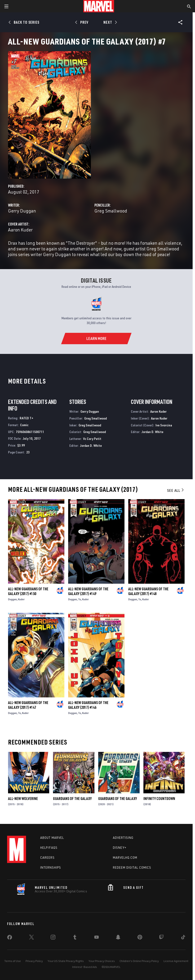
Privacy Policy (34, 961)
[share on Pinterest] (140, 938)
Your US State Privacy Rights (66, 961)
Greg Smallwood (111, 211)
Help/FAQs (49, 848)
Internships (51, 867)
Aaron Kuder (20, 230)
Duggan (12, 599)
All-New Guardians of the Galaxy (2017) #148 (148, 591)
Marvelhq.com (125, 858)
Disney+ (120, 848)
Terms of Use (13, 961)
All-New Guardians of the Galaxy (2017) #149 (88, 591)
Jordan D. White (91, 445)
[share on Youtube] (97, 938)
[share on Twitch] (161, 938)
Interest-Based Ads (85, 967)
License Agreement (176, 961)
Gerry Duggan (22, 211)
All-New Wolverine (23, 799)
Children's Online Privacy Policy (139, 961)
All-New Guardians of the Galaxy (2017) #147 (28, 705)
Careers (47, 858)
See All (176, 490)
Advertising (123, 838)
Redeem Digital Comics (132, 867)
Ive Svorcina (164, 425)
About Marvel (52, 838)
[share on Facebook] (10, 938)
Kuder (21, 599)
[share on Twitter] (31, 938)
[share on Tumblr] (75, 938)
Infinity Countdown (159, 799)
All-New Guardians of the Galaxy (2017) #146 (88, 705)
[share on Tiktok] (183, 938)
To (80, 599)
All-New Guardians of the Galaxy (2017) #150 (28, 591)
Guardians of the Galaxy (72, 799)
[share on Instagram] (53, 938)
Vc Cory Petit (92, 439)
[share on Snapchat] (118, 938)
